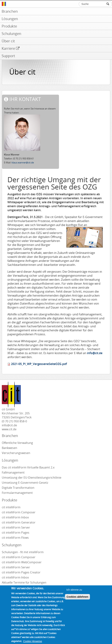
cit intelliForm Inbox (15, 517)
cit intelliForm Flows (15, 538)
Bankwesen (9, 448)
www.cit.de (9, 429)
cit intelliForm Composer (19, 512)
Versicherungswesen (16, 453)
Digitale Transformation (18, 488)
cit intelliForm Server (16, 527)
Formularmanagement (17, 493)
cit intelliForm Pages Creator (21, 572)
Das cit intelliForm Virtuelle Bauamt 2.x (28, 467)
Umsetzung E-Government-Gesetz (25, 483)
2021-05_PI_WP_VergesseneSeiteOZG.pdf (39, 364)
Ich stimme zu (74, 594)
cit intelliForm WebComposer (22, 562)
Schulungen (12, 545)
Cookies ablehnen (77, 601)
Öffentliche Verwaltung (17, 443)
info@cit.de (94, 353)
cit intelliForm (11, 507)
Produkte (9, 500)
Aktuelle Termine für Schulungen (24, 582)
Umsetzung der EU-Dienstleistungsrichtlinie (32, 478)
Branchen (10, 436)
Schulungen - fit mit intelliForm (23, 552)
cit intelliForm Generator (19, 522)
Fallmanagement (13, 472)
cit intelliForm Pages (16, 533)
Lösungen (10, 460)
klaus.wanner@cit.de (23, 162)
